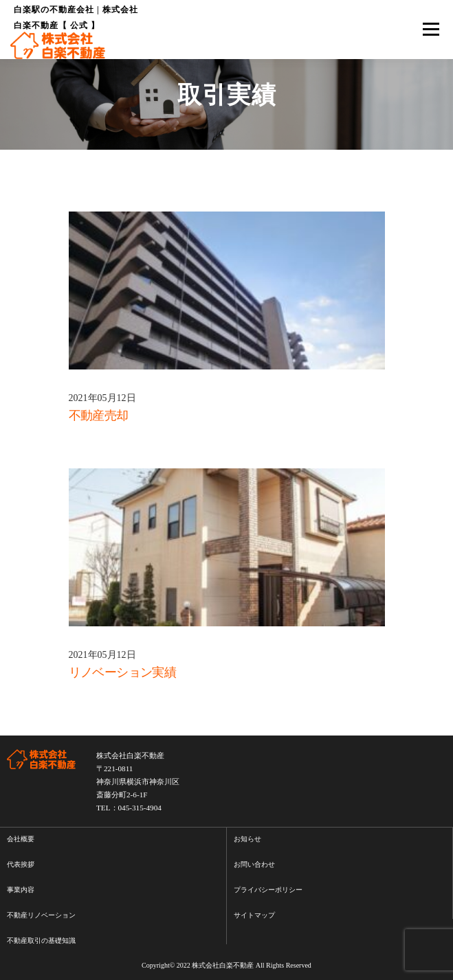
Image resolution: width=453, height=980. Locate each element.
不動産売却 (99, 415)
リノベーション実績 (123, 672)
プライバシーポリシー (268, 890)
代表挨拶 (21, 864)
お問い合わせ (254, 864)
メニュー (431, 30)
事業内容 (21, 890)
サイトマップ (254, 915)
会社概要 (21, 839)
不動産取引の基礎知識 (41, 941)
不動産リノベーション (41, 915)
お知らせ (247, 839)
